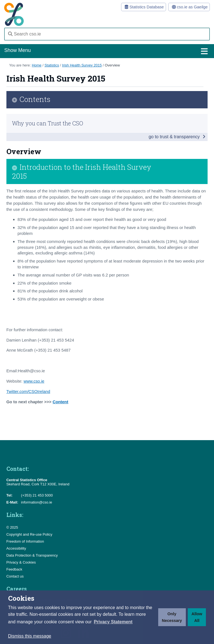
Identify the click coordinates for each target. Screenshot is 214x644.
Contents (35, 100)
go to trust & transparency (177, 137)
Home (37, 65)
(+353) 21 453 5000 (37, 495)
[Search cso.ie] (107, 34)
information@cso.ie (36, 502)
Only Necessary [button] (172, 617)
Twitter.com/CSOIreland (28, 392)
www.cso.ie (34, 381)
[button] (113, 622)
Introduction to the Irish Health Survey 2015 (82, 171)
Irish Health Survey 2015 (82, 65)
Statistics (52, 65)
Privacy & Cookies (21, 562)
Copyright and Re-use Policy (29, 534)
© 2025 (12, 527)
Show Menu (107, 51)
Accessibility (16, 548)
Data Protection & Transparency (32, 555)
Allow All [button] (197, 617)
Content (60, 402)
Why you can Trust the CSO (48, 123)
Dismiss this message (30, 636)
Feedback (14, 569)
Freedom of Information (25, 541)
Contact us (15, 576)
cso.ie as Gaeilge (189, 7)
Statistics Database (143, 7)
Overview (112, 65)
